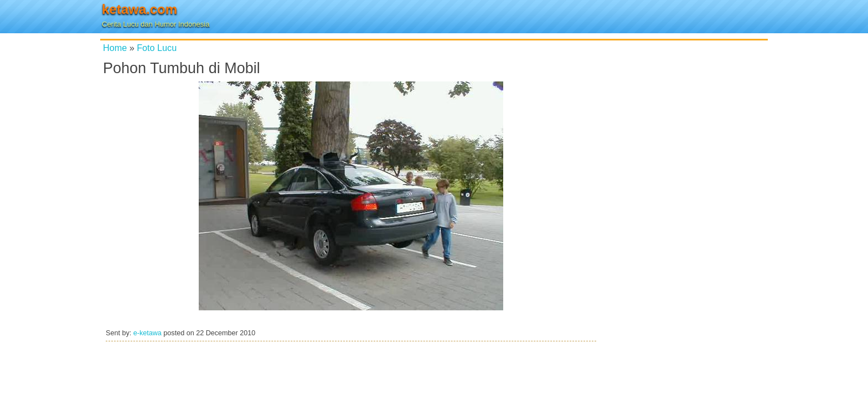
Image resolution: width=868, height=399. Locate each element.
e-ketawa (148, 333)
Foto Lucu (157, 48)
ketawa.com (139, 9)
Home (115, 48)
